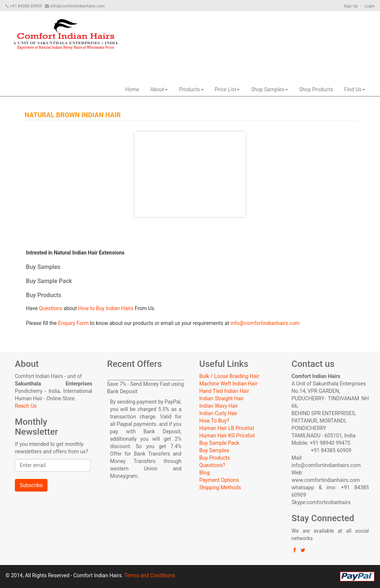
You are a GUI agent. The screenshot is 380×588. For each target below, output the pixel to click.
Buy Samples (214, 450)
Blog (204, 473)
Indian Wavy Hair (219, 406)
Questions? (212, 465)
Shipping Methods (220, 487)
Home (132, 89)
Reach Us (26, 406)
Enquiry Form (73, 323)
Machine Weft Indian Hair (228, 384)
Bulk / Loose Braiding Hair (229, 376)
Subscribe (31, 485)
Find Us (355, 89)
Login (369, 6)
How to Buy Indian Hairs (106, 308)
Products (191, 89)
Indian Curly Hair (218, 413)
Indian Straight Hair (221, 398)
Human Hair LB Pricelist (227, 428)
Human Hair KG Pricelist (227, 436)
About (159, 89)
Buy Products (215, 458)
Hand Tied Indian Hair (224, 391)
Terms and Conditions (150, 575)
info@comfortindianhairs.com (265, 323)
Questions (51, 308)
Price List (227, 89)
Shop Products (316, 89)
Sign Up (351, 6)
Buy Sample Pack (219, 443)
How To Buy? (214, 421)
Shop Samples (269, 89)
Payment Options (219, 480)
